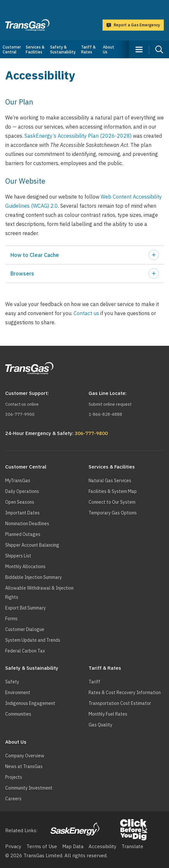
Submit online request (110, 404)
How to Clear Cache (35, 255)
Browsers (22, 273)
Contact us (86, 313)
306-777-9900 (20, 414)
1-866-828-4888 (105, 414)
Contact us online (22, 404)
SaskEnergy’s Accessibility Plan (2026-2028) (78, 136)
